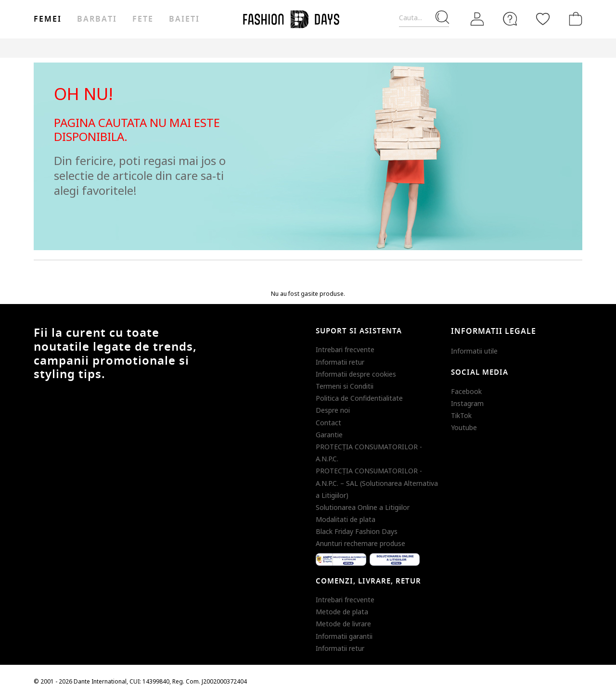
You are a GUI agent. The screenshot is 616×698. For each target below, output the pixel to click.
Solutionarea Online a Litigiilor (363, 507)
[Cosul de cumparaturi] (574, 19)
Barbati (97, 19)
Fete (143, 19)
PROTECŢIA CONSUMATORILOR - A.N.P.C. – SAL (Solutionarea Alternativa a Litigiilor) (377, 483)
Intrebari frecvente (345, 349)
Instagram (467, 403)
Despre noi (333, 410)
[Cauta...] (424, 18)
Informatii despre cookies (356, 374)
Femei (48, 19)
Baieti (184, 19)
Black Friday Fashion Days (357, 531)
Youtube (464, 427)
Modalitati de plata (346, 519)
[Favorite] (543, 19)
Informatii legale (494, 331)
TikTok (461, 415)
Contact (328, 423)
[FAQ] (510, 19)
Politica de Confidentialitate (359, 398)
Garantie (329, 435)
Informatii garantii (344, 636)
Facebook (466, 391)
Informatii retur (340, 362)
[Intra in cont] (477, 19)
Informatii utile (474, 351)
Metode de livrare (343, 624)
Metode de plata (342, 612)
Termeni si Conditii (345, 386)
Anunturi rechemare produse (360, 543)
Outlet (479, 48)
